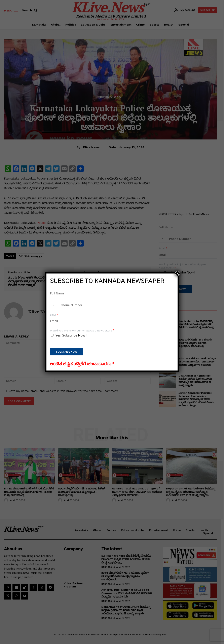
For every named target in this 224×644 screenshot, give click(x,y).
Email (54, 315)
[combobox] (53, 305)
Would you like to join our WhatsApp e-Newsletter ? (82, 331)
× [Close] (178, 273)
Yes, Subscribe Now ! (71, 335)
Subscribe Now (67, 352)
